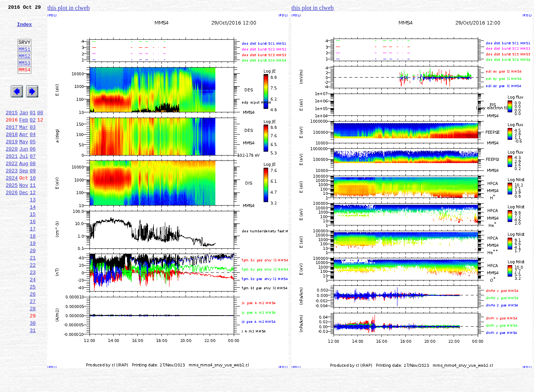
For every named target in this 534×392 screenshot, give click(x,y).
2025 (12, 215)
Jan (24, 131)
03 (33, 147)
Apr (24, 156)
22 (33, 307)
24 (33, 324)
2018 (12, 156)
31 (33, 383)
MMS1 (24, 58)
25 (33, 332)
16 (33, 257)
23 (33, 316)
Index (24, 29)
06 (33, 173)
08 (33, 190)
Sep (24, 198)
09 (33, 198)
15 (33, 248)
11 (33, 215)
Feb (24, 139)
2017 (12, 147)
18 (33, 274)
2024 (12, 206)
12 (33, 223)
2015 (12, 131)
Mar (24, 147)
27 (33, 349)
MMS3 (24, 74)
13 (33, 232)
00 (40, 131)
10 (33, 206)
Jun (24, 173)
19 (33, 282)
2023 (12, 198)
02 (33, 139)
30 (33, 374)
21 (33, 299)
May (24, 164)
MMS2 (24, 66)
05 (33, 164)
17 (33, 265)
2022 (12, 190)
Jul (24, 181)
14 (33, 240)
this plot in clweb (69, 8)
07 (33, 181)
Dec (24, 223)
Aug (24, 190)
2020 (12, 173)
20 (33, 290)
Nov (24, 215)
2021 (12, 181)
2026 (12, 223)
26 (33, 341)
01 (33, 131)
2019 (12, 164)
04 (33, 156)
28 (33, 358)
